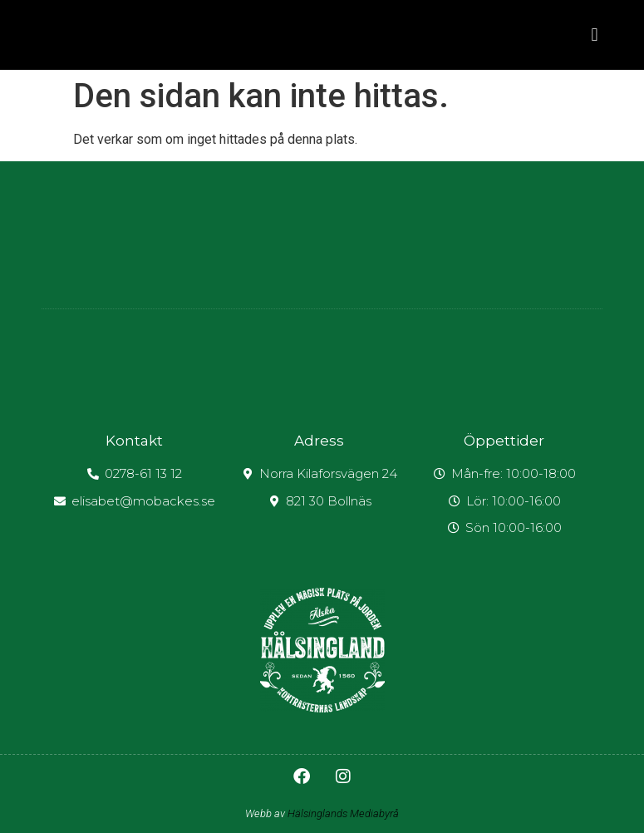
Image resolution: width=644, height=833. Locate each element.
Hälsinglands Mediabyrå (343, 813)
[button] (595, 35)
